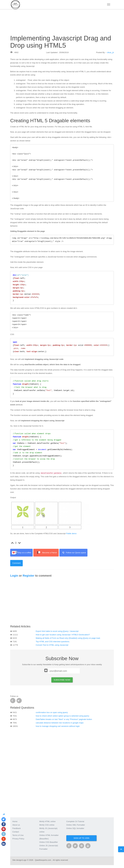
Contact (16, 832)
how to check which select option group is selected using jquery (63, 716)
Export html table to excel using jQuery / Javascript (57, 631)
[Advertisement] (62, 602)
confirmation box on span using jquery (52, 712)
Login (14, 576)
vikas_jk (110, 52)
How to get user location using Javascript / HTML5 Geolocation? (63, 635)
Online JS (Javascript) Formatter (49, 847)
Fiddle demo (71, 533)
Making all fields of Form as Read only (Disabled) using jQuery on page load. (68, 638)
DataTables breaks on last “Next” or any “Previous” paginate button (64, 719)
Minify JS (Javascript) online (48, 830)
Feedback (17, 828)
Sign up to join (81, 838)
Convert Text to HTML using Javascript (52, 645)
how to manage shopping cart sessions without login (58, 726)
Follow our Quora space (73, 553)
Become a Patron (46, 553)
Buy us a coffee (21, 553)
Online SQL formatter (75, 828)
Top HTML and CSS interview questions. (53, 642)
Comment (16, 563)
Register (28, 576)
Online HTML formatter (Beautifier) (49, 837)
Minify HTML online (48, 821)
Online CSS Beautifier (49, 842)
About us (16, 825)
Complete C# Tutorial (75, 821)
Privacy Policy (18, 839)
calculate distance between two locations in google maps (60, 723)
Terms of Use (18, 835)
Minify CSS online (47, 825)
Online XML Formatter (76, 825)
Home (15, 821)
